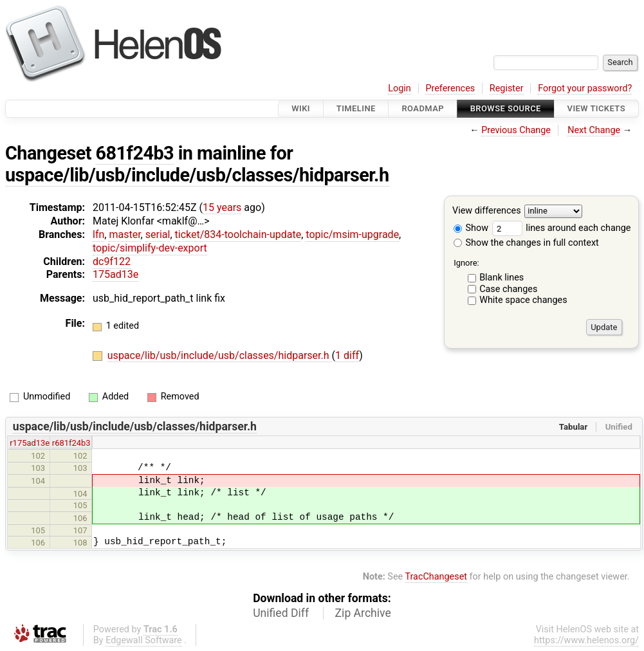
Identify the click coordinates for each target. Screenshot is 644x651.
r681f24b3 (71, 443)
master (124, 234)
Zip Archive (363, 613)
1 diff (347, 355)
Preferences (450, 88)
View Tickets (596, 108)
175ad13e (115, 274)
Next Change (594, 130)
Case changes (508, 289)
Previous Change (516, 130)
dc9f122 (112, 261)
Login (400, 88)
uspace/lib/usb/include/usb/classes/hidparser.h (197, 175)
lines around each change (562, 228)
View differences (487, 211)
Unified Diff (281, 613)
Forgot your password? (585, 88)
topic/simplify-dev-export (150, 248)
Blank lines (501, 278)
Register (507, 88)
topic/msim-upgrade (352, 234)
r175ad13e (30, 443)
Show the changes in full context (526, 243)
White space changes (523, 300)
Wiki (301, 108)
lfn (98, 234)
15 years (222, 207)
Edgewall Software (144, 640)
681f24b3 (135, 153)
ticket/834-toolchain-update (238, 234)
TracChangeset (436, 577)
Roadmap (423, 108)
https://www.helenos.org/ (586, 640)
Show (471, 228)
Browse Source (506, 108)
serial (158, 234)
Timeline (356, 108)
